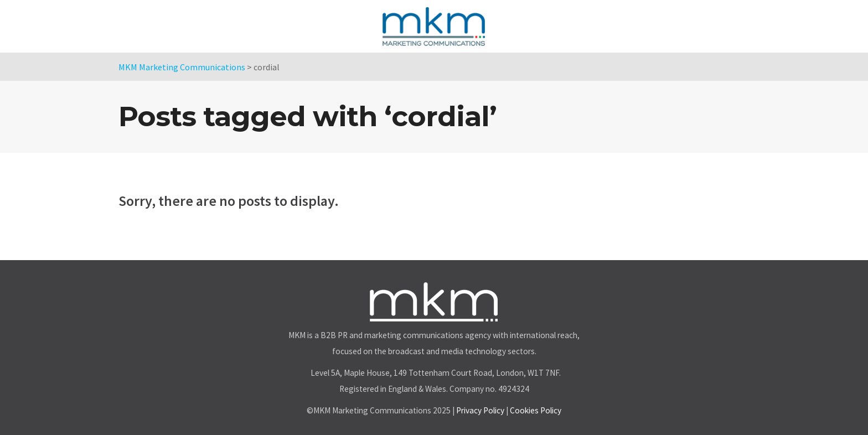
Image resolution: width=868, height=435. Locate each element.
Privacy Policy (480, 410)
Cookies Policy (536, 410)
